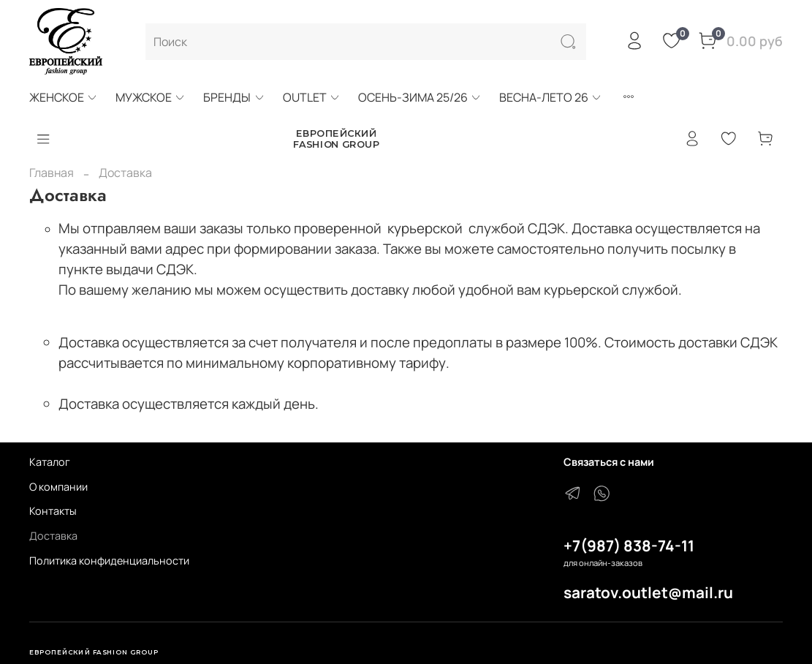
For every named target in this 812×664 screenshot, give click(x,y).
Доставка (53, 536)
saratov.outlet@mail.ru (648, 592)
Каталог (50, 462)
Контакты (53, 511)
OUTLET (312, 97)
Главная (52, 173)
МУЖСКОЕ (151, 97)
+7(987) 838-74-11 (629, 546)
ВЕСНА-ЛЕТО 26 (551, 97)
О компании (58, 487)
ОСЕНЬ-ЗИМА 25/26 (420, 97)
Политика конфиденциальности (109, 561)
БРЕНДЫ (234, 97)
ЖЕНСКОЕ (64, 97)
